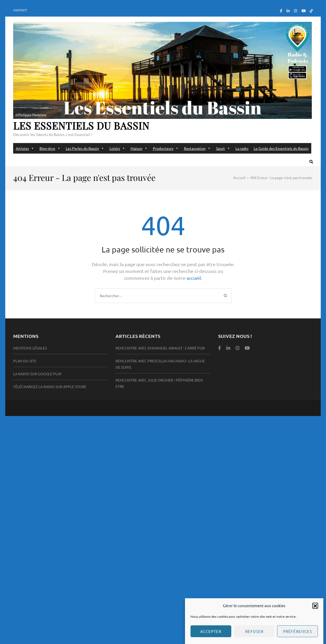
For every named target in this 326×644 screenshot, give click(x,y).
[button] (315, 610)
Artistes (25, 148)
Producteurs (166, 148)
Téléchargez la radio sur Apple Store (50, 387)
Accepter (211, 635)
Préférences (298, 635)
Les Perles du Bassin (85, 148)
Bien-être (50, 148)
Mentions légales (30, 348)
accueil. (194, 278)
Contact (20, 10)
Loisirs (117, 148)
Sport (223, 148)
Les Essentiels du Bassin (81, 126)
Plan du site (25, 361)
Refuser (254, 635)
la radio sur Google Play (37, 374)
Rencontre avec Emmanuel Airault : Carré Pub (160, 348)
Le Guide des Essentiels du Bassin (281, 148)
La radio (242, 148)
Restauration (197, 148)
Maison (139, 148)
